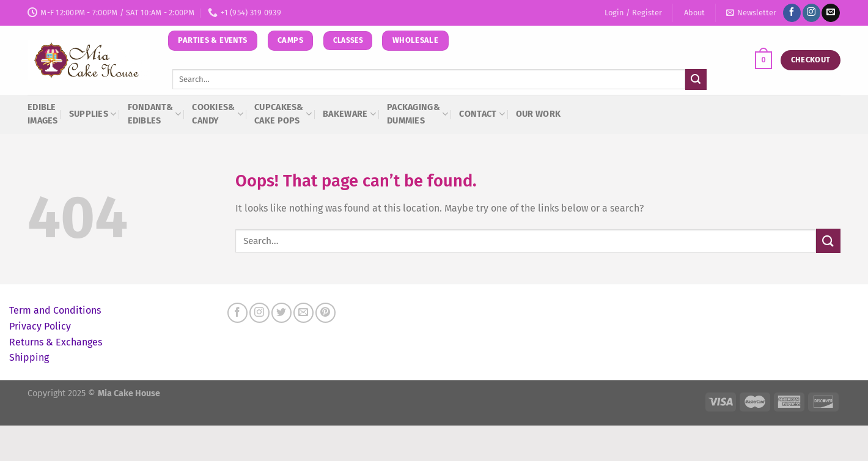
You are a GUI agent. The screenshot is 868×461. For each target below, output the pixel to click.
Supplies (93, 114)
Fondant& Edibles (155, 114)
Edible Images (43, 114)
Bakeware (349, 114)
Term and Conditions (55, 310)
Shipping (29, 357)
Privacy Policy (40, 326)
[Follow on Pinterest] (325, 313)
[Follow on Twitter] (281, 313)
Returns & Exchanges (56, 342)
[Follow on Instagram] (811, 13)
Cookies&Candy (218, 114)
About (694, 13)
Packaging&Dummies (417, 114)
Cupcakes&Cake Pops (283, 114)
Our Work (538, 114)
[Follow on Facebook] (792, 13)
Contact (482, 114)
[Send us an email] (830, 13)
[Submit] (696, 79)
